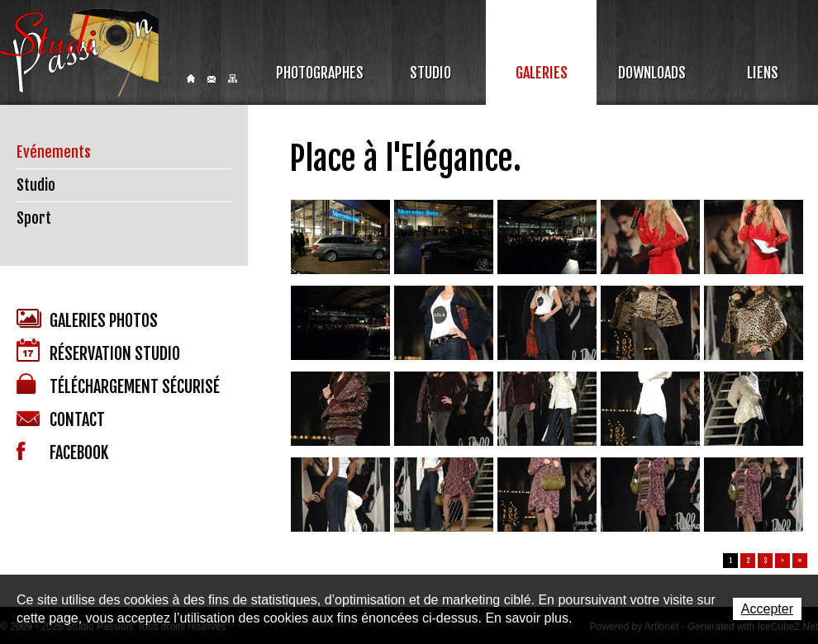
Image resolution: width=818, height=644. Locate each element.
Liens (763, 73)
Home (191, 78)
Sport (34, 218)
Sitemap (233, 78)
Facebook (62, 452)
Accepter (767, 609)
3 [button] (766, 561)
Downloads (652, 73)
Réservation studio (98, 351)
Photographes (320, 73)
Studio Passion (79, 52)
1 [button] (731, 561)
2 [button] (748, 561)
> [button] (782, 561)
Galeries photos (87, 320)
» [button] (800, 561)
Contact (212, 79)
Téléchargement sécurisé (118, 385)
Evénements (54, 152)
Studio (430, 73)
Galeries (542, 73)
